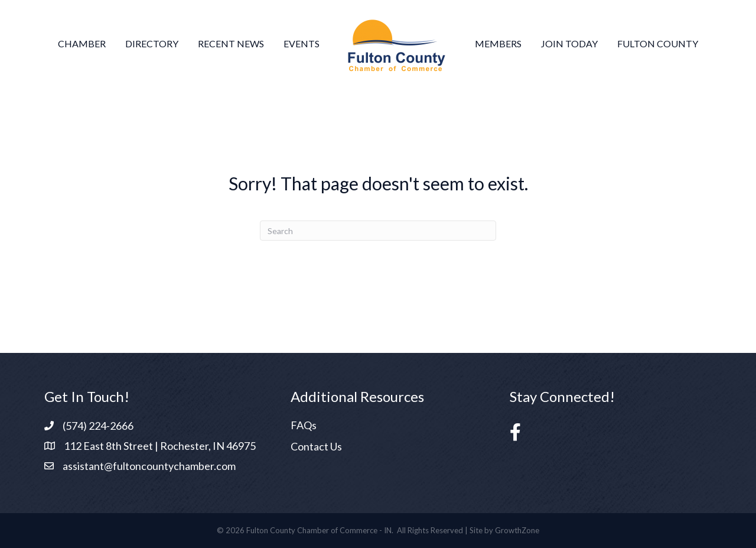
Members (498, 43)
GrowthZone (517, 530)
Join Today (569, 43)
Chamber (82, 43)
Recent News (231, 43)
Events (302, 43)
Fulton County (658, 43)
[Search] (378, 231)
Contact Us (316, 446)
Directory (152, 43)
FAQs (304, 425)
